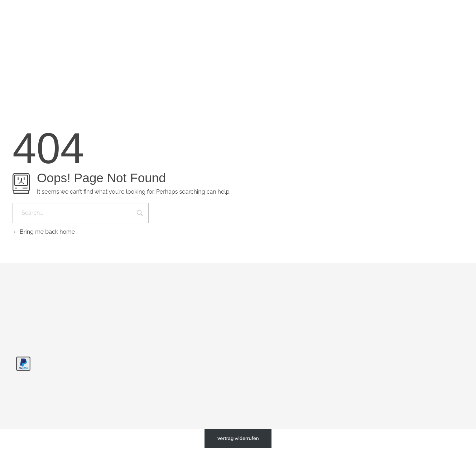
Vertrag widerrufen (238, 438)
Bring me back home (44, 232)
